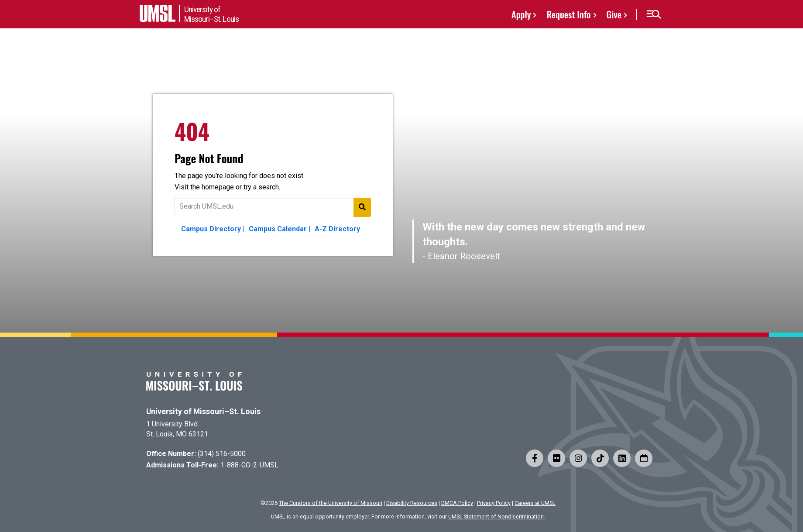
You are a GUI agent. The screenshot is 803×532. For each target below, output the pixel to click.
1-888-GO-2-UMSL (249, 465)
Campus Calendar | (280, 229)
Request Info (568, 14)
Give (614, 14)
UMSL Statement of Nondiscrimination (496, 517)
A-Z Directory (337, 229)
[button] (654, 14)
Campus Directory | (213, 229)
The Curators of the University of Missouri (331, 503)
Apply (521, 14)
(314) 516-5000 (222, 454)
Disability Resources (412, 503)
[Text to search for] (273, 206)
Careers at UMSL (535, 503)
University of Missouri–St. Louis (203, 412)
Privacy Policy (494, 503)
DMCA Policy (457, 503)
